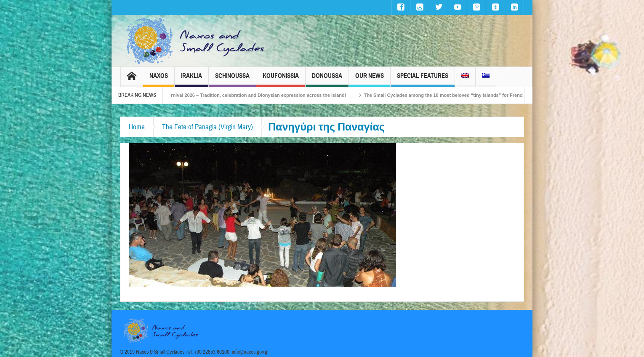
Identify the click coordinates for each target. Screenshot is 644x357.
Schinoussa (232, 79)
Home (137, 127)
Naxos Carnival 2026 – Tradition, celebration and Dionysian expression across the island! (255, 95)
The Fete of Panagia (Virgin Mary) (208, 127)
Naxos (159, 79)
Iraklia (192, 79)
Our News (370, 79)
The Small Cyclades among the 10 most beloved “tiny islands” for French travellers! (464, 95)
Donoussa (327, 79)
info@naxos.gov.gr (250, 352)
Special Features (423, 79)
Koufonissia (281, 79)
